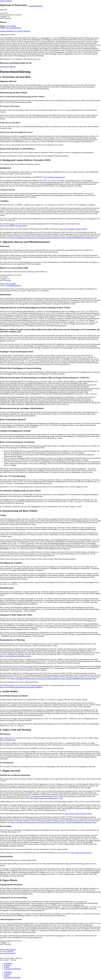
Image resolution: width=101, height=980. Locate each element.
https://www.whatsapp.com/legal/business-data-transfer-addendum (21, 687)
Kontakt (7, 967)
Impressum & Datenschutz (12, 969)
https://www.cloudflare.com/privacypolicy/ (14, 226)
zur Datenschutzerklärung (35, 6)
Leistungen (7, 965)
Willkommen (8, 963)
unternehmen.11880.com (8, 67)
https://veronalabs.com (8, 740)
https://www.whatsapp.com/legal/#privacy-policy (16, 656)
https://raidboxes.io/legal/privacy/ (55, 177)
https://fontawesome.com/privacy (81, 853)
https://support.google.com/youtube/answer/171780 (46, 798)
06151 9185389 (11, 26)
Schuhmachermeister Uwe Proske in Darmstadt (15, 31)
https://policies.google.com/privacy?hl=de (79, 814)
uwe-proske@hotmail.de (13, 28)
